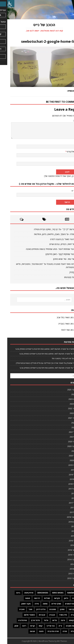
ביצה (11, 593)
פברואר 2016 (66, 550)
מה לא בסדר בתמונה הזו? (54, 358)
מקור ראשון (19, 604)
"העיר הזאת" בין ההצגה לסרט (55, 239)
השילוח (40, 598)
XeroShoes (35, 593)
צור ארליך (43, 626)
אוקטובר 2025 (66, 390)
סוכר (23, 609)
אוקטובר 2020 (66, 446)
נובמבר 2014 (66, 555)
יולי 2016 (68, 526)
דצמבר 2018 (66, 484)
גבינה (67, 598)
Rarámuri (65, 593)
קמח (33, 626)
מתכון (55, 609)
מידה (29, 604)
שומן (9, 626)
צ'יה (53, 626)
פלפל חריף (28, 620)
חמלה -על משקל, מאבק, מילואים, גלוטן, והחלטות (47, 234)
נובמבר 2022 (66, 408)
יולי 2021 (68, 423)
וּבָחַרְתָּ (65, 272)
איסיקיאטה (22, 593)
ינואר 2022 (67, 413)
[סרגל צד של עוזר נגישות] (4, 4)
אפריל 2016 (66, 541)
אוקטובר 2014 (66, 559)
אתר (69, 160)
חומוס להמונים (64, 604)
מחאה (38, 604)
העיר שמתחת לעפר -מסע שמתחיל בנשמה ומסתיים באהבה (43, 249)
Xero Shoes (50, 593)
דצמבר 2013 (66, 574)
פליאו (47, 620)
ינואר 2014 (67, 569)
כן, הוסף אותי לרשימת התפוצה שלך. (53, 176)
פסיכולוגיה (15, 620)
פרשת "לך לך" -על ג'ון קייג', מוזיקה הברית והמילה (47, 229)
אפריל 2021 (66, 432)
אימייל (68, 191)
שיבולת (67, 631)
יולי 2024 (68, 394)
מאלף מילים (49, 604)
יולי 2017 (68, 493)
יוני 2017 (68, 498)
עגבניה (45, 615)
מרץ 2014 (67, 564)
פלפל (39, 620)
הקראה (50, 598)
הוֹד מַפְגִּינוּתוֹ (62, 277)
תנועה (25, 631)
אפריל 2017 (66, 503)
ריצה (17, 626)
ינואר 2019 (67, 479)
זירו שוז (30, 598)
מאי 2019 (67, 470)
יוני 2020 (68, 451)
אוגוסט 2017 (66, 489)
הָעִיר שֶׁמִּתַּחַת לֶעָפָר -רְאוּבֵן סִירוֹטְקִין (53, 254)
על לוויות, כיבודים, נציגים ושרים (55, 244)
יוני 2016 (68, 531)
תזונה (34, 631)
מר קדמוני (65, 609)
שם (70, 143)
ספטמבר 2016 (65, 517)
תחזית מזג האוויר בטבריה (61, 324)
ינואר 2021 (67, 437)
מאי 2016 (67, 536)
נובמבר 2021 (66, 418)
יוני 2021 (68, 427)
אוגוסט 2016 (66, 522)
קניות (25, 626)
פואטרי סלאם (22, 615)
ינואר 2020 (67, 460)
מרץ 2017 (67, 508)
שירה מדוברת (46, 631)
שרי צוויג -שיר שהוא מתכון (57, 259)
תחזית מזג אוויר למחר (62, 330)
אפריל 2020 (66, 456)
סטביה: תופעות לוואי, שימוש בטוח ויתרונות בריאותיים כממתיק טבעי (33, 349)
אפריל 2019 (66, 475)
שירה (57, 631)
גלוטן (59, 598)
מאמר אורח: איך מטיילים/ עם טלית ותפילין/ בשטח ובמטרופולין (32, 363)
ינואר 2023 (67, 404)
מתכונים (45, 609)
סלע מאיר (56, 615)
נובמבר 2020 (66, 441)
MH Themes (55, 641)
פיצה (56, 620)
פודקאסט (66, 620)
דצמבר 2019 (66, 465)
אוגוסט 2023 (66, 399)
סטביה (15, 609)
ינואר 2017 (67, 512)
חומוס (20, 598)
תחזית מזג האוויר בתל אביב (60, 317)
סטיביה (67, 615)
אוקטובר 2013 (66, 578)
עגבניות (35, 615)
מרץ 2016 (67, 545)
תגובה (69, 121)
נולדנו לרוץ (34, 609)
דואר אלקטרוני (65, 152)
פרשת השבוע (64, 626)
